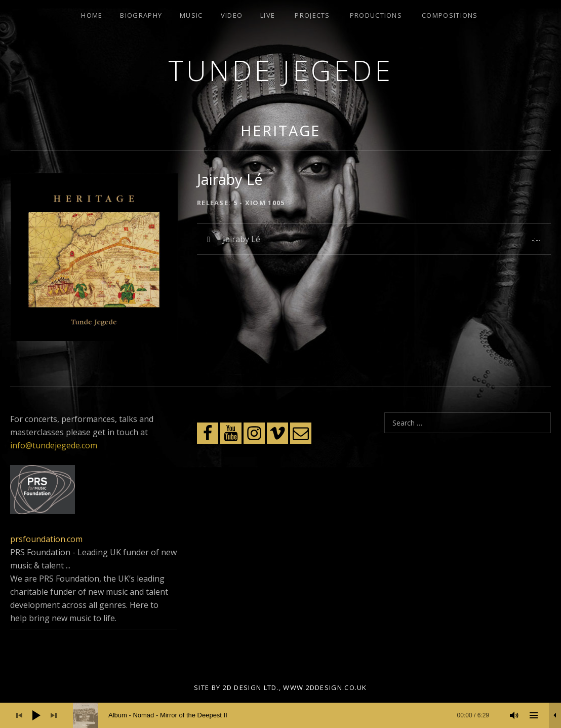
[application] (280, 715)
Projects (312, 15)
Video (232, 15)
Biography (141, 15)
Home (92, 15)
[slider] (286, 715)
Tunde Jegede (280, 70)
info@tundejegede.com (54, 445)
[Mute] (514, 715)
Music (191, 15)
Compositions (450, 15)
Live (268, 15)
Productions (376, 15)
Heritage (280, 130)
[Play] (36, 715)
